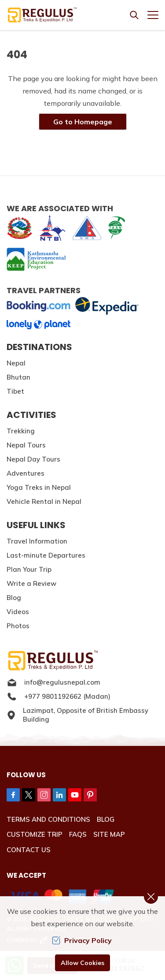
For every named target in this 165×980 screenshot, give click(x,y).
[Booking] (38, 306)
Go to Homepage (83, 122)
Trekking (21, 431)
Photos (18, 626)
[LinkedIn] (59, 795)
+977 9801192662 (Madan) (59, 697)
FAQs (78, 834)
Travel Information (37, 541)
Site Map (109, 834)
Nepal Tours (26, 445)
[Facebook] (13, 795)
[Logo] (82, 661)
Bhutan (18, 377)
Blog (14, 598)
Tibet (15, 391)
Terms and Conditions (48, 819)
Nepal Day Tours (33, 459)
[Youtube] (75, 795)
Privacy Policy (82, 940)
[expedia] (107, 306)
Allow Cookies (82, 963)
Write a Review (31, 583)
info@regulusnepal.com (53, 682)
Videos (18, 612)
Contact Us (29, 850)
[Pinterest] (90, 795)
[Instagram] (44, 795)
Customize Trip (35, 834)
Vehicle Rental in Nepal (44, 501)
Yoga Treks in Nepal (39, 487)
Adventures (26, 473)
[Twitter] (29, 795)
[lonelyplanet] (38, 324)
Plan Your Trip (29, 569)
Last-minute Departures (46, 555)
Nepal (16, 363)
